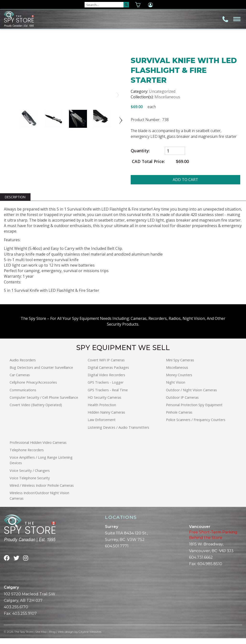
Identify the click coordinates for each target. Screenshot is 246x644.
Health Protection (102, 410)
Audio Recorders (23, 366)
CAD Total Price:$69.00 (160, 161)
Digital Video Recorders (106, 380)
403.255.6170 (16, 612)
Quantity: (140, 151)
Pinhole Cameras (179, 418)
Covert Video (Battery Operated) (36, 410)
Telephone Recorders (27, 455)
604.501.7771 (117, 552)
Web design (66, 637)
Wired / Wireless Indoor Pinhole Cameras (42, 491)
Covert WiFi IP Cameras (106, 366)
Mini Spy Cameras (180, 366)
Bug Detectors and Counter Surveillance (41, 373)
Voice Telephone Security (30, 483)
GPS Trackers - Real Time (108, 395)
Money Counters (179, 380)
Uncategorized (162, 91)
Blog (52, 637)
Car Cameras (20, 380)
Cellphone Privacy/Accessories (33, 388)
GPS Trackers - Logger (106, 388)
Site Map (41, 637)
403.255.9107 (25, 619)
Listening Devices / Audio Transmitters (118, 433)
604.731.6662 (201, 563)
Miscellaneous (167, 97)
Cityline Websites (90, 637)
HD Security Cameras (105, 403)
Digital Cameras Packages (108, 373)
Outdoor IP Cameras (182, 403)
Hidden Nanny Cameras (106, 418)
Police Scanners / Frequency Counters (196, 425)
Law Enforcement (102, 425)
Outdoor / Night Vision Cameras (191, 395)
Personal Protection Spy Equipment (194, 410)
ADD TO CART (185, 180)
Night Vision (176, 388)
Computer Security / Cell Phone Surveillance (44, 403)
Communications (23, 395)
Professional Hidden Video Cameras (38, 448)
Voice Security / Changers (30, 476)
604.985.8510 (210, 569)
